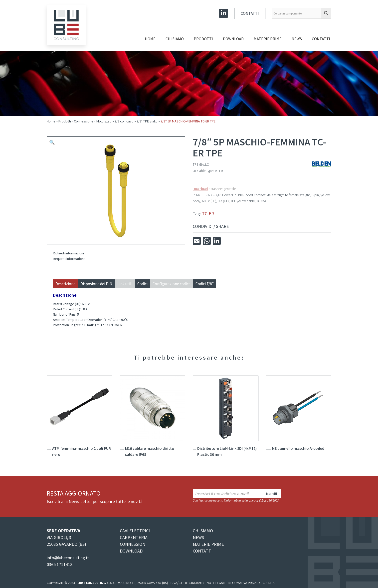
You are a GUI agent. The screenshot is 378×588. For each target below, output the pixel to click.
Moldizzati (104, 121)
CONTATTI (203, 551)
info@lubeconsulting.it (68, 558)
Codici (142, 284)
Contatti (250, 13)
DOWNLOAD (131, 551)
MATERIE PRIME (208, 544)
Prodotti (203, 39)
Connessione (84, 121)
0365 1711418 (60, 564)
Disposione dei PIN (96, 284)
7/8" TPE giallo (147, 121)
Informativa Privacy (244, 583)
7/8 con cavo (124, 121)
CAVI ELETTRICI (135, 531)
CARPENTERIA (134, 537)
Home (150, 39)
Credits (269, 583)
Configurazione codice (172, 284)
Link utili (125, 284)
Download (233, 39)
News (297, 39)
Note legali (216, 583)
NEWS (198, 537)
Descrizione (65, 284)
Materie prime (268, 39)
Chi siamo (175, 39)
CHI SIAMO (203, 531)
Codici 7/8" (205, 284)
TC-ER (208, 214)
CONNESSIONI (133, 544)
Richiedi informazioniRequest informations (69, 256)
